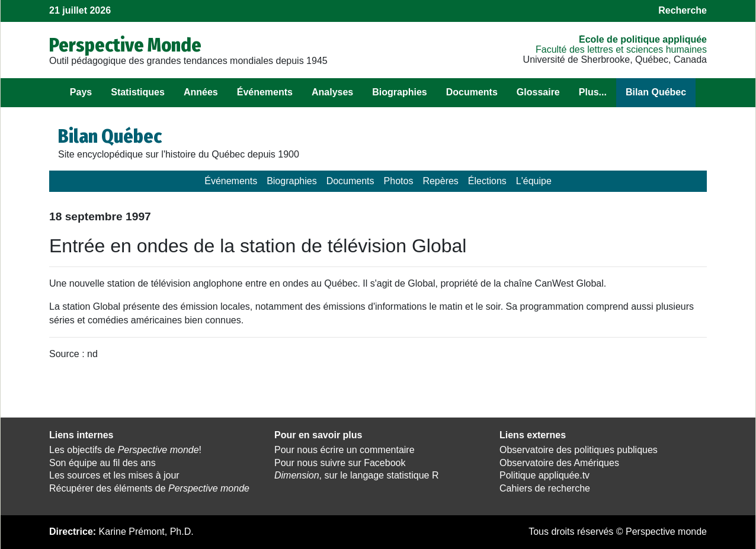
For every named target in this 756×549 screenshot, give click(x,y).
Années (201, 92)
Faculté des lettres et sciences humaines (621, 49)
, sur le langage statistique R (356, 475)
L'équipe (534, 181)
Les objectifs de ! (125, 450)
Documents (472, 92)
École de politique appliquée (643, 39)
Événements (265, 92)
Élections (487, 181)
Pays (81, 92)
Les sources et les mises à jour (114, 475)
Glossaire (538, 92)
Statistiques (138, 92)
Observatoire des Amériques (559, 463)
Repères (440, 181)
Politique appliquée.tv (544, 475)
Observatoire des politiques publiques (579, 450)
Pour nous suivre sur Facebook (340, 463)
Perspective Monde (125, 45)
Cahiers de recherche (545, 488)
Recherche (683, 10)
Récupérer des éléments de (149, 488)
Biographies (399, 92)
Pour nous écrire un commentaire (345, 450)
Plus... (593, 92)
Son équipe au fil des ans (102, 463)
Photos (399, 181)
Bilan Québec (656, 92)
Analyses (332, 92)
